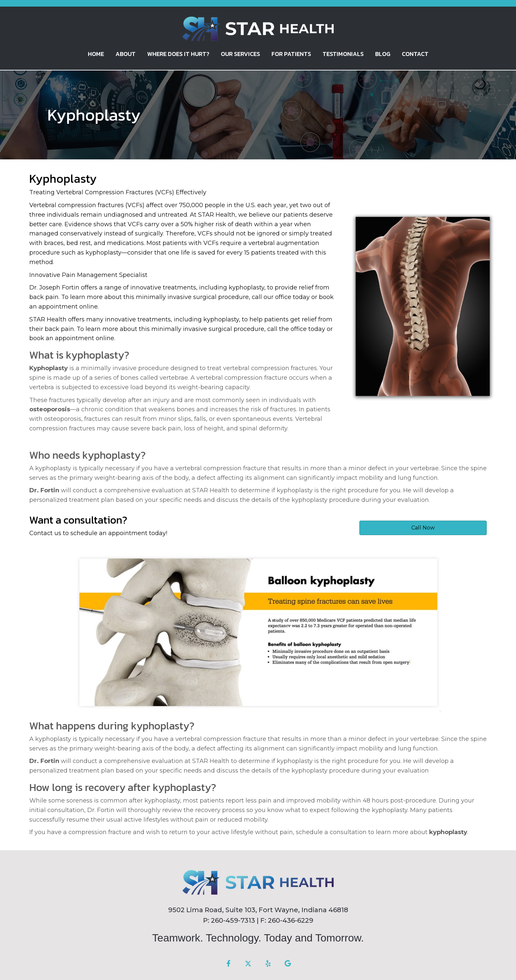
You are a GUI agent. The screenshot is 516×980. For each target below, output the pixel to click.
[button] (228, 964)
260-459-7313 (233, 920)
